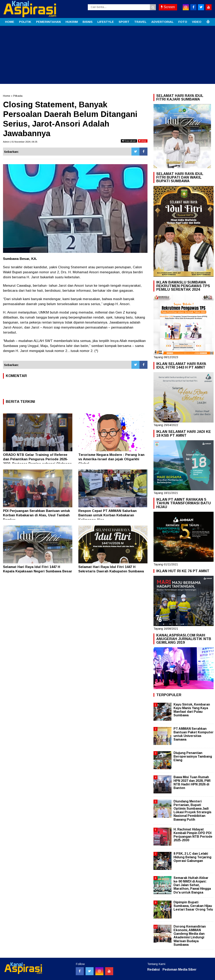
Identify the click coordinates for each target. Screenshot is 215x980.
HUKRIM (72, 22)
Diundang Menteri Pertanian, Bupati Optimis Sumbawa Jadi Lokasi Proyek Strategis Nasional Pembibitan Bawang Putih (192, 810)
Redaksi (153, 969)
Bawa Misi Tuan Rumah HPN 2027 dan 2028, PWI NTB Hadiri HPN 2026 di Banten (192, 783)
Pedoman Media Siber (180, 969)
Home (7, 96)
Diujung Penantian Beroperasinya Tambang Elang (193, 756)
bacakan (129, 141)
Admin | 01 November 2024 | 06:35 (20, 142)
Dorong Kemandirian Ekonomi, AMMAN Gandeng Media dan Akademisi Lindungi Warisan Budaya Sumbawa (190, 936)
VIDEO (197, 22)
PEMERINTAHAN (48, 22)
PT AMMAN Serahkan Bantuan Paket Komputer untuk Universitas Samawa (194, 734)
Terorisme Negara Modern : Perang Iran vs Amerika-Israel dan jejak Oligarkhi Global (111, 459)
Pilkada (18, 96)
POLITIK (25, 22)
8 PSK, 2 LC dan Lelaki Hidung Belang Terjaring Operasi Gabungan (192, 857)
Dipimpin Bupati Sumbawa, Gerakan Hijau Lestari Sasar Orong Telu (193, 906)
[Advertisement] (107, 56)
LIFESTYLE (106, 22)
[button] (208, 20)
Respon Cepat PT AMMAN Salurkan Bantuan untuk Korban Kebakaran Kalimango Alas (107, 515)
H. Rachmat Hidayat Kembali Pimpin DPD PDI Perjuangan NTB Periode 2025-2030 (193, 835)
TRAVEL (140, 22)
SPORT (124, 22)
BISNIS (88, 22)
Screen (168, 7)
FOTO (183, 22)
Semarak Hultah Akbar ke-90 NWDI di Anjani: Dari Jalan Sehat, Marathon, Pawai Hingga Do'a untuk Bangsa (192, 885)
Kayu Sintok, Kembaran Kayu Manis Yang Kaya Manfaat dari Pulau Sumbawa (192, 710)
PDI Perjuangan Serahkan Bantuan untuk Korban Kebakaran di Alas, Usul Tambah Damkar (36, 515)
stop (143, 141)
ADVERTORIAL (162, 22)
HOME (10, 22)
